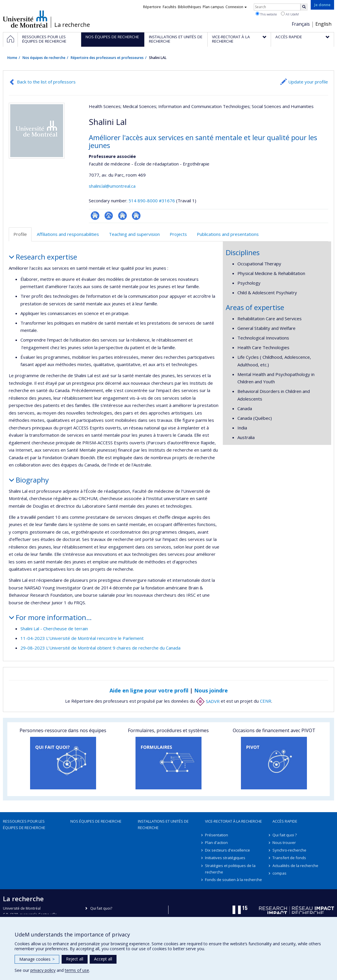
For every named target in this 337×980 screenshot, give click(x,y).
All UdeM (290, 14)
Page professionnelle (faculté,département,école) (109, 216)
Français (301, 24)
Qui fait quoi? (101, 908)
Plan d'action (216, 843)
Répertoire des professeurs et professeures (107, 58)
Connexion (236, 7)
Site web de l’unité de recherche (123, 216)
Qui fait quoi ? (285, 835)
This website (266, 14)
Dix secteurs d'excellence (227, 850)
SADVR (208, 701)
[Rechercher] (304, 7)
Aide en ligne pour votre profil (149, 690)
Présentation (217, 835)
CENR (266, 701)
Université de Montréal (25, 19)
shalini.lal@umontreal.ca (112, 186)
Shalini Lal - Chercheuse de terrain (54, 629)
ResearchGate (95, 216)
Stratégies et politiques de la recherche (230, 869)
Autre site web (136, 216)
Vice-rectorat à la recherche (233, 821)
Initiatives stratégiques (225, 858)
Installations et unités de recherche (163, 824)
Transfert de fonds (289, 858)
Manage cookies (37, 959)
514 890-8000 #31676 (152, 201)
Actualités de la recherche (295, 866)
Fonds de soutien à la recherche (233, 880)
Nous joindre (211, 690)
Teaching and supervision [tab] (134, 234)
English (323, 24)
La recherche (72, 25)
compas (279, 873)
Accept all (103, 959)
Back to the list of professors (46, 82)
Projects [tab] (178, 234)
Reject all (75, 959)
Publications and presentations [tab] (228, 234)
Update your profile (308, 82)
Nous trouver (284, 843)
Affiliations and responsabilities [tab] (68, 234)
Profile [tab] (20, 234)
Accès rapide (285, 821)
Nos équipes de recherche (44, 58)
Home (12, 58)
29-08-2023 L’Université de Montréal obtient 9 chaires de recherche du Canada (100, 648)
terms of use (77, 970)
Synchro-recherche (289, 850)
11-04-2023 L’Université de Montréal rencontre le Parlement (82, 638)
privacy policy (43, 970)
